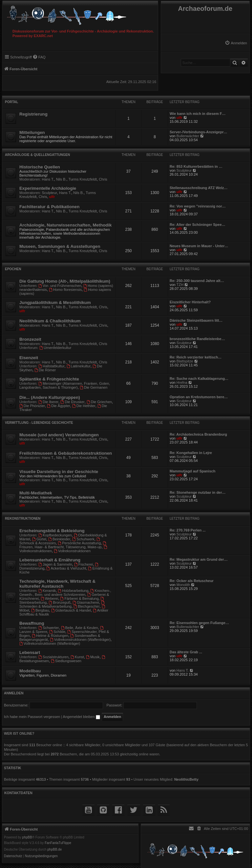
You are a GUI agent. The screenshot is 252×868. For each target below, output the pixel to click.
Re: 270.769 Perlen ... (188, 530)
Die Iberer (48, 402)
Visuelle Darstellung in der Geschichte (59, 472)
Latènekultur (79, 366)
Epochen (13, 269)
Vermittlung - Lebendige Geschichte (39, 423)
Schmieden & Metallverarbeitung (62, 605)
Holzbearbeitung (73, 591)
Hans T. (48, 179)
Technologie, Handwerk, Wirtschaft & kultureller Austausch (57, 584)
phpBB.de (54, 850)
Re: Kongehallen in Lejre (191, 453)
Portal (11, 102)
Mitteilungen (32, 132)
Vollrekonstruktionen (72, 551)
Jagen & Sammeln (55, 564)
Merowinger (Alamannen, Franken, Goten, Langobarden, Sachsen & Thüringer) (65, 385)
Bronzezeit (30, 339)
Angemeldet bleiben (82, 717)
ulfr (179, 118)
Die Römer (45, 370)
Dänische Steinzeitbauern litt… (196, 320)
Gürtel (39, 539)
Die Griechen (99, 402)
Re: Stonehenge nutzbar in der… (198, 492)
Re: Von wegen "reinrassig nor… (198, 206)
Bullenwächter (188, 136)
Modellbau (30, 671)
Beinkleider (59, 539)
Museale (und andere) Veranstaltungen (59, 435)
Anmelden (14, 693)
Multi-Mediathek (36, 493)
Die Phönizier (32, 406)
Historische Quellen (40, 167)
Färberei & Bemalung (80, 598)
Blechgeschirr (86, 606)
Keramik (47, 591)
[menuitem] (236, 43)
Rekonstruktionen (23, 519)
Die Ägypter (58, 406)
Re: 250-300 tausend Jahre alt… (197, 281)
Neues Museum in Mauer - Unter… (199, 246)
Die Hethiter (84, 406)
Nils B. (61, 179)
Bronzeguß (60, 602)
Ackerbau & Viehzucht (66, 568)
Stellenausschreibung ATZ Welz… (199, 188)
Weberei (50, 598)
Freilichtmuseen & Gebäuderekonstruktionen (66, 453)
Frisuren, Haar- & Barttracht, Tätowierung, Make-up (63, 545)
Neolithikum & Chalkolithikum (50, 321)
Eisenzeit (29, 358)
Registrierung (33, 114)
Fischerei (84, 564)
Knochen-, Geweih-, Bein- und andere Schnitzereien (65, 593)
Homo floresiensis (65, 290)
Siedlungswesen (66, 661)
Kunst (77, 657)
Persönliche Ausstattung (79, 543)
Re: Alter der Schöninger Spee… (198, 225)
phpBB (27, 837)
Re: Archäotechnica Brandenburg (198, 434)
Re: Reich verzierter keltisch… (196, 357)
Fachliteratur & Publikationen (49, 207)
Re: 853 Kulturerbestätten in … (196, 166)
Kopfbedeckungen (55, 535)
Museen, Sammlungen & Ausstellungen (60, 246)
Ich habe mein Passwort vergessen (32, 717)
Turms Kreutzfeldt (83, 179)
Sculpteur (184, 170)
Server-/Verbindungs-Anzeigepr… (198, 132)
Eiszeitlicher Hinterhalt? (190, 302)
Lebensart (30, 652)
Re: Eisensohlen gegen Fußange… (199, 623)
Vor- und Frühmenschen (60, 286)
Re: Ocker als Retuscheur (192, 581)
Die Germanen (94, 387)
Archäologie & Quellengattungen (37, 155)
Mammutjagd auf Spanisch (192, 471)
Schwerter (49, 628)
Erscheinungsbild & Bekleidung (52, 531)
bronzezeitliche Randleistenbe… (197, 339)
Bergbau (40, 610)
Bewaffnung (32, 623)
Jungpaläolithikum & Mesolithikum (55, 303)
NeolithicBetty (186, 779)
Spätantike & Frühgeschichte (49, 379)
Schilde (57, 632)
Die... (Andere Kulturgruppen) (50, 397)
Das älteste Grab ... (186, 652)
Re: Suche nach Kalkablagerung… (199, 379)
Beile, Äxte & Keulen (80, 628)
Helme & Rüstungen (50, 636)
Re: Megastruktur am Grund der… (199, 559)
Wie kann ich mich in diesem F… (198, 114)
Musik (93, 657)
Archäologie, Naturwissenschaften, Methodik (65, 225)
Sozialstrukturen (53, 657)
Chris (103, 179)
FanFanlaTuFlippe (58, 843)
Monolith (183, 585)
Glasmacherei (86, 602)
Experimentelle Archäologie (48, 188)
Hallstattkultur (51, 366)
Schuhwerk (83, 539)
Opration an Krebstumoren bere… (199, 397)
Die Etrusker (72, 402)
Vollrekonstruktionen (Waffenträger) (80, 640)
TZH (180, 285)
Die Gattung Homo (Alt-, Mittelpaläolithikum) (65, 281)
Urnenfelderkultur (55, 348)
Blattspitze (185, 361)
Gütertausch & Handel (71, 610)
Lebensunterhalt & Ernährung (50, 560)
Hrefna (182, 382)
